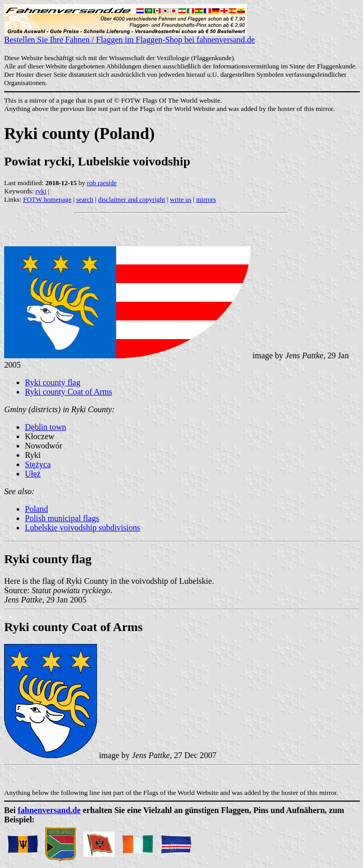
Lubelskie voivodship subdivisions (82, 528)
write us (181, 199)
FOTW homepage (47, 199)
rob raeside (102, 183)
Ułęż (33, 474)
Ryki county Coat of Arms (68, 392)
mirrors (206, 199)
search (85, 199)
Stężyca (38, 464)
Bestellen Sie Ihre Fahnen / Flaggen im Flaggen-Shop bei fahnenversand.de (129, 36)
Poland (36, 509)
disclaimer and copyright (131, 199)
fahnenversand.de (49, 810)
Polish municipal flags (62, 518)
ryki (41, 191)
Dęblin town (46, 427)
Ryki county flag (53, 382)
